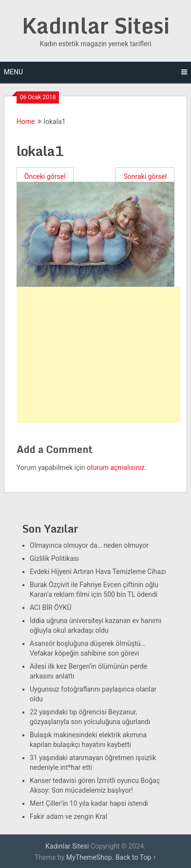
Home (26, 122)
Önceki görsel (45, 176)
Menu (13, 72)
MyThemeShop (89, 857)
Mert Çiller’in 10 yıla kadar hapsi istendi (89, 803)
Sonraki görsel (145, 176)
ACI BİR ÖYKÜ (51, 608)
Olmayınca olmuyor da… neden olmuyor (89, 545)
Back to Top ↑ (136, 857)
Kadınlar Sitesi (96, 25)
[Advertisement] (98, 355)
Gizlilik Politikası (54, 558)
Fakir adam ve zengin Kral (68, 816)
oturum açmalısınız (116, 468)
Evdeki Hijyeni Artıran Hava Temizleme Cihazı (98, 572)
